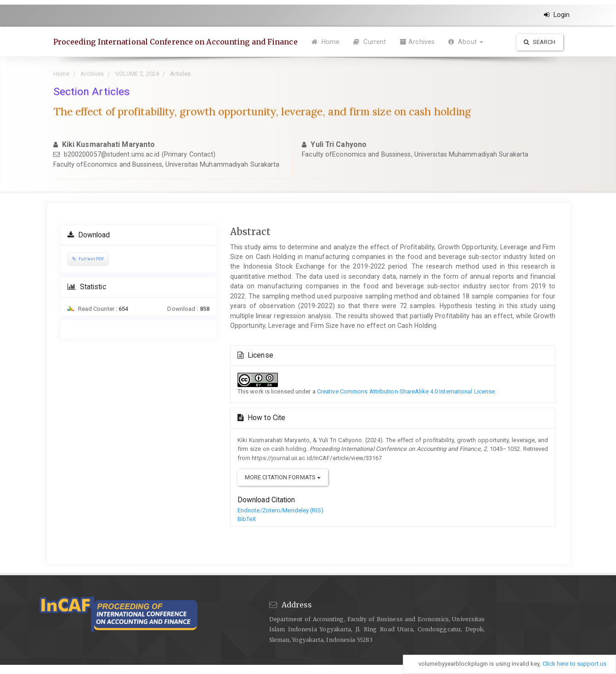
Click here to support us (574, 664)
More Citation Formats (283, 477)
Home (326, 42)
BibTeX (247, 519)
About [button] (466, 42)
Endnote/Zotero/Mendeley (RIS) (280, 510)
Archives (417, 42)
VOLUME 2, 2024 (137, 74)
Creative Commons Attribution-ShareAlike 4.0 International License (406, 391)
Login (557, 15)
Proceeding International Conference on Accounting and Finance (175, 42)
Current (370, 42)
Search (540, 42)
